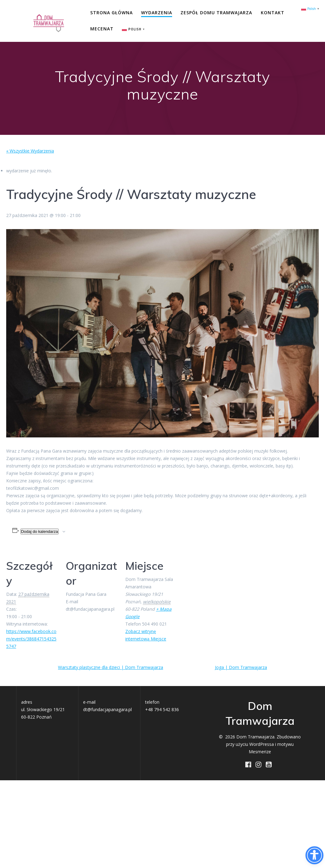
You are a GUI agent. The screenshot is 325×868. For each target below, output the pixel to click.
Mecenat (102, 29)
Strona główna (111, 13)
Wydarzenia (157, 13)
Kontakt (273, 13)
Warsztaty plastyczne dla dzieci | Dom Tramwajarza (111, 667)
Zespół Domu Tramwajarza (216, 13)
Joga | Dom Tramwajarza (241, 667)
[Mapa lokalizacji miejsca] (218, 591)
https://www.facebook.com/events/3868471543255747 (31, 639)
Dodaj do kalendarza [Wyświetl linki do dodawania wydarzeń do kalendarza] (40, 531)
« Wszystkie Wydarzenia (30, 151)
